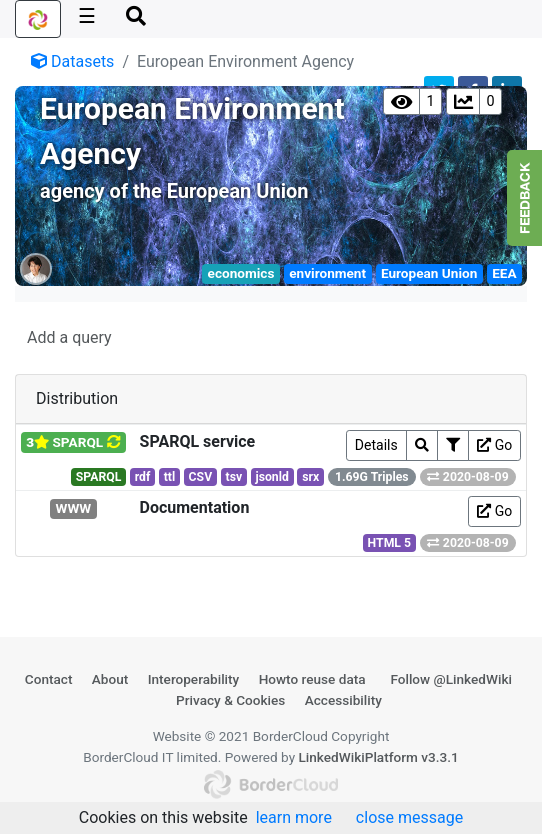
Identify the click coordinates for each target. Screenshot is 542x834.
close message (409, 817)
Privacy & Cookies (230, 700)
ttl (170, 477)
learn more (294, 817)
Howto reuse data (312, 679)
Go (495, 445)
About (110, 679)
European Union (429, 273)
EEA (504, 273)
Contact (49, 679)
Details (376, 445)
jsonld (271, 477)
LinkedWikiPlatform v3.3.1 (378, 757)
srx (310, 477)
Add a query (69, 337)
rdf (143, 477)
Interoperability (194, 679)
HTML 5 (389, 543)
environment (327, 273)
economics (241, 273)
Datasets (72, 61)
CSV (201, 477)
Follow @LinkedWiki (451, 679)
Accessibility (343, 700)
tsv (234, 477)
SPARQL (99, 477)
